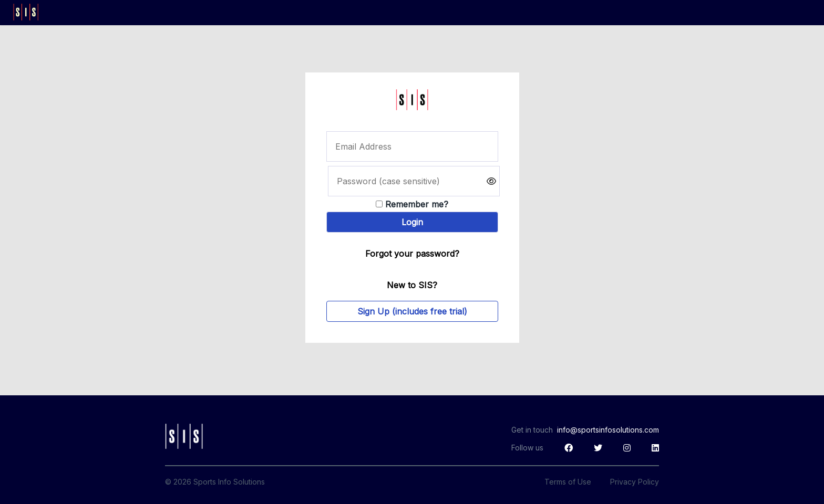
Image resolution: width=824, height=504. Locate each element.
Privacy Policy (635, 482)
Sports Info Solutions (229, 482)
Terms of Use (568, 482)
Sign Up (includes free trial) (412, 311)
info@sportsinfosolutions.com (608, 430)
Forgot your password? (412, 254)
